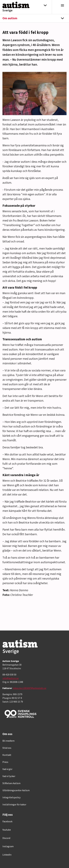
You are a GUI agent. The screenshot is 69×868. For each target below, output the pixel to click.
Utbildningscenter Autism (16, 790)
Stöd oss (7, 748)
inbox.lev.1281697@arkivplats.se (30, 688)
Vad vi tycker (9, 776)
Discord (6, 838)
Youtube (7, 830)
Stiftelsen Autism (11, 783)
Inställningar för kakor (14, 805)
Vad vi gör (7, 769)
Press (5, 762)
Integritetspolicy (11, 798)
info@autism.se (11, 678)
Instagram (8, 846)
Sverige (7, 10)
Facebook (7, 822)
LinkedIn (7, 855)
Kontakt (7, 755)
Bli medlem (8, 741)
